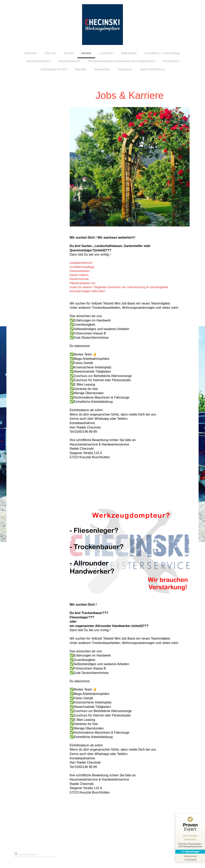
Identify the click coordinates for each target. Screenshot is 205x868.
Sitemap (34, 854)
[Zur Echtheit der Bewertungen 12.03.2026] (190, 858)
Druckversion (22, 854)
